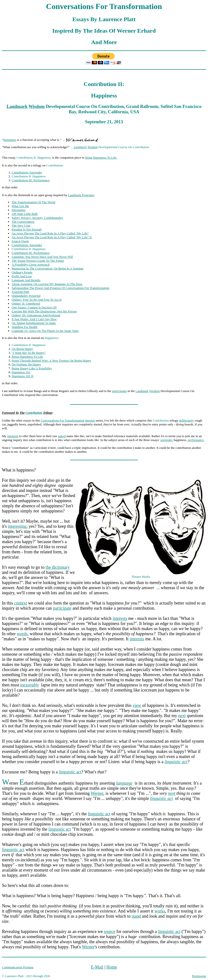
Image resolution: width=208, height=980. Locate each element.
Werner (97, 793)
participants (119, 391)
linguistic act (176, 762)
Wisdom (37, 106)
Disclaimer (19, 210)
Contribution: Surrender (27, 172)
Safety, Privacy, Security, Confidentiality (37, 218)
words (22, 634)
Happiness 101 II (23, 376)
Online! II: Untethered (26, 303)
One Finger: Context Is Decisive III (34, 307)
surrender (166, 440)
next (182, 716)
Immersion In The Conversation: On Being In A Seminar (48, 268)
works (160, 911)
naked (62, 436)
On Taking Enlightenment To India (34, 323)
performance (196, 440)
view (137, 705)
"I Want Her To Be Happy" (29, 353)
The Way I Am (21, 226)
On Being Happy (22, 349)
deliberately (186, 420)
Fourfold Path (20, 292)
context (21, 603)
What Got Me (20, 206)
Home (112, 967)
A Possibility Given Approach (31, 264)
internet (90, 420)
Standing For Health (24, 327)
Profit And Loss (22, 276)
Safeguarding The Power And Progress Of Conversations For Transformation (60, 288)
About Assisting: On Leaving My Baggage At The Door (47, 284)
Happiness (10, 140)
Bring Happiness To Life (101, 158)
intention (13, 436)
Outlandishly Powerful (26, 296)
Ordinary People (22, 272)
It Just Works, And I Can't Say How (34, 319)
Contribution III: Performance (31, 180)
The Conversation (23, 222)
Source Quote (20, 241)
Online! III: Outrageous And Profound (36, 315)
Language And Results (26, 280)
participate (62, 608)
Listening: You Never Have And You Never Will (42, 257)
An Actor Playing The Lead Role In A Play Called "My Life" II (52, 237)
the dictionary (58, 567)
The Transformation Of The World (33, 202)
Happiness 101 (21, 372)
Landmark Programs (81, 195)
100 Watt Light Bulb (25, 214)
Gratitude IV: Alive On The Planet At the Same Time (45, 331)
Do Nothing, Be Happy (26, 364)
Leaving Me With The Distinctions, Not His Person (44, 311)
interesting (17, 526)
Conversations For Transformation (63, 420)
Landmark (17, 106)
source (110, 932)
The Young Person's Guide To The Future (38, 261)
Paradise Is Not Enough (27, 229)
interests (120, 618)
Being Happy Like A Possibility (32, 368)
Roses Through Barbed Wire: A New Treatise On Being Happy (51, 360)
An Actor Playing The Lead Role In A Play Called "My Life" (50, 233)
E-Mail (97, 967)
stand (136, 916)
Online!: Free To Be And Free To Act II (37, 300)
